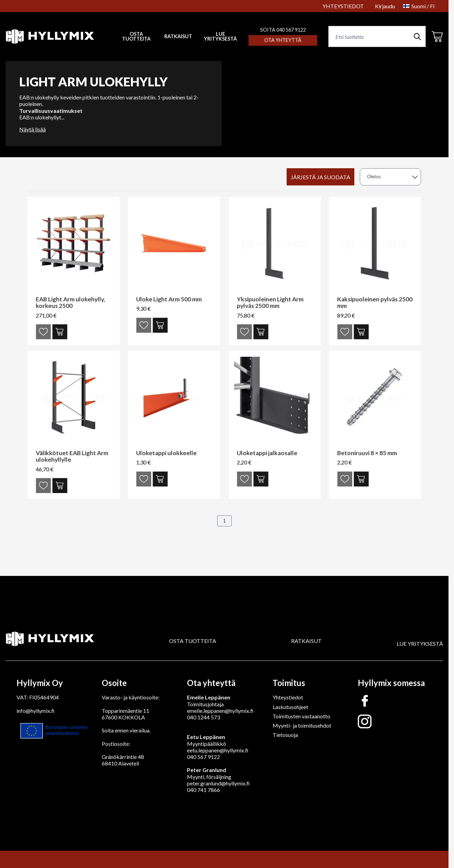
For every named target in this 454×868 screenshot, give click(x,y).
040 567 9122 (203, 757)
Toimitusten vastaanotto (301, 716)
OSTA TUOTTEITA (193, 641)
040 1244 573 (203, 717)
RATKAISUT (178, 36)
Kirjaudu (385, 6)
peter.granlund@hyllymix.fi (218, 783)
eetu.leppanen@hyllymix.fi (218, 750)
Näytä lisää (32, 129)
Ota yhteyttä (283, 40)
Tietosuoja (285, 735)
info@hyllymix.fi (36, 711)
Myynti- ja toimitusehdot (302, 725)
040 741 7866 (203, 790)
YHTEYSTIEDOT (343, 6)
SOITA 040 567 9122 (283, 30)
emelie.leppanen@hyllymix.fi (220, 711)
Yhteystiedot (288, 697)
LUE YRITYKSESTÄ (220, 37)
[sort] (390, 177)
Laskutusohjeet (290, 707)
